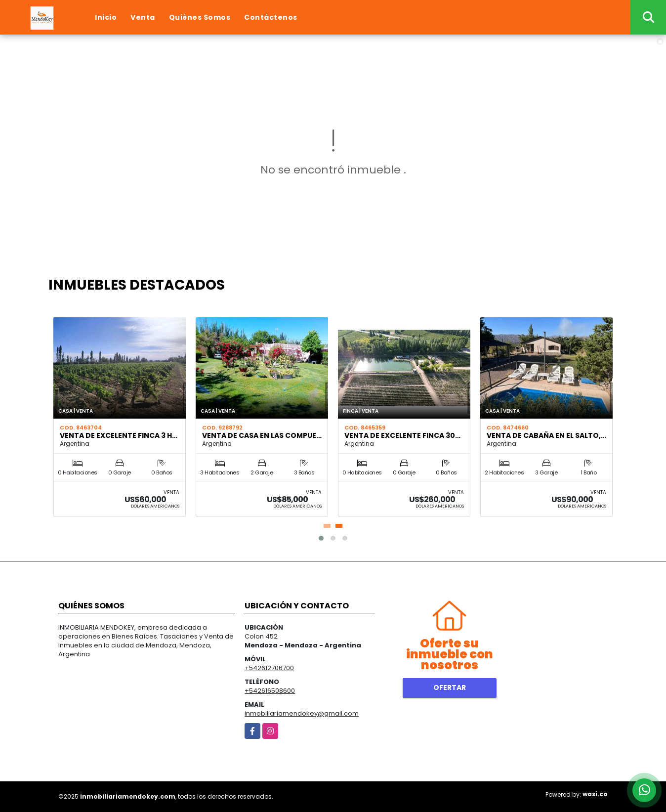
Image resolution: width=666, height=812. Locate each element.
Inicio (106, 17)
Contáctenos (271, 17)
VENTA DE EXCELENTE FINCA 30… (402, 435)
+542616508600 (270, 691)
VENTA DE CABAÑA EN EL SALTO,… (546, 435)
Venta (143, 17)
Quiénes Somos (200, 17)
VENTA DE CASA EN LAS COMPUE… (262, 435)
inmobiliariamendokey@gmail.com (302, 713)
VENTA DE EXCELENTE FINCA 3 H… (119, 435)
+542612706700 (269, 668)
